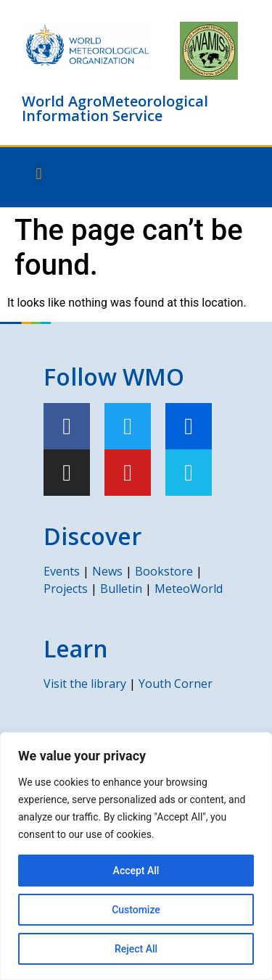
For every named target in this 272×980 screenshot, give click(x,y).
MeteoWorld (189, 589)
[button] (39, 174)
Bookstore (164, 571)
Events (62, 571)
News (107, 571)
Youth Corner (176, 684)
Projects (66, 589)
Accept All (136, 871)
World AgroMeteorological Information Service (115, 108)
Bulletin (121, 589)
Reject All (136, 949)
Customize (136, 910)
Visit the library (85, 684)
